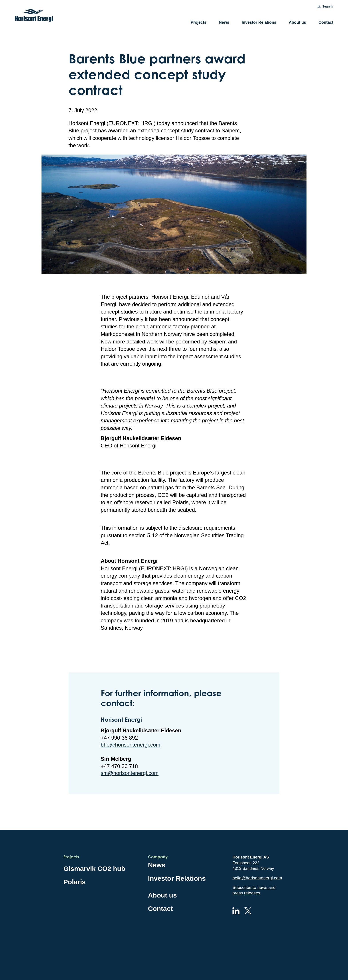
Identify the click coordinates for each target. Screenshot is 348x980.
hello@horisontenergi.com (257, 878)
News (224, 22)
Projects (199, 22)
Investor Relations (259, 22)
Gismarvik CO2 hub (94, 869)
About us (297, 22)
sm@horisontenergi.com (130, 773)
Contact (326, 22)
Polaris (75, 882)
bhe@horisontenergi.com (131, 745)
